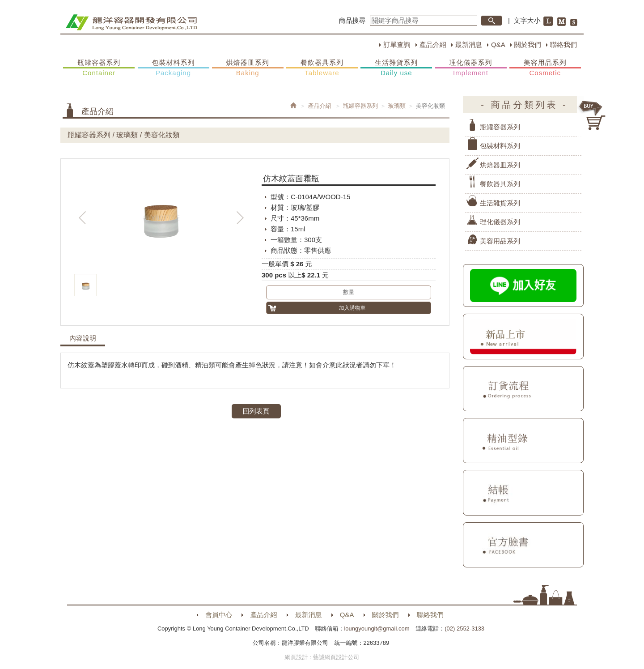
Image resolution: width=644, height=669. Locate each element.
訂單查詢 (397, 45)
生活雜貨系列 (396, 68)
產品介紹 (433, 45)
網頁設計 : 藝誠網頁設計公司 (322, 657)
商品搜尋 (352, 20)
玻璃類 (397, 106)
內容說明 (83, 338)
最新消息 (469, 45)
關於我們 (528, 45)
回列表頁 (256, 411)
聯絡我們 (563, 45)
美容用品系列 (545, 68)
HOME (131, 22)
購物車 (593, 115)
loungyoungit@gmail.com (377, 629)
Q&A (498, 45)
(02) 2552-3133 (464, 629)
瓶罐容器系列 (99, 68)
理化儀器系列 (471, 68)
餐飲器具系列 (322, 68)
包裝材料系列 (174, 68)
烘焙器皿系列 (248, 68)
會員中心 (219, 615)
